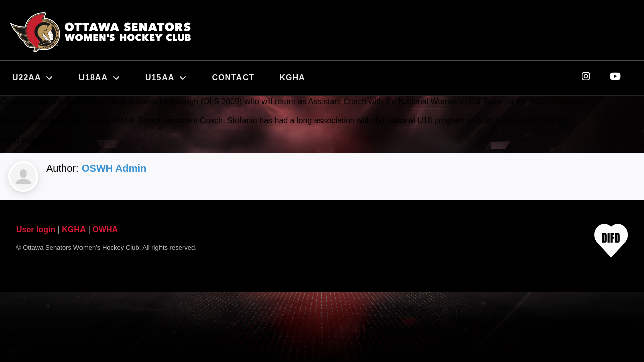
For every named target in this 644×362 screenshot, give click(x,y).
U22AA (33, 78)
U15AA (166, 78)
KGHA (292, 78)
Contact (233, 78)
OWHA (105, 230)
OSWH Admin (114, 168)
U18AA (99, 78)
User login (36, 230)
